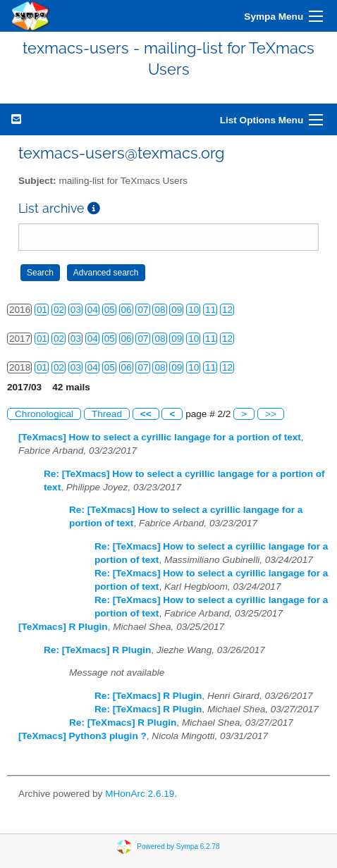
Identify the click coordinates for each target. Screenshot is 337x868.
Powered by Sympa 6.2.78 (178, 847)
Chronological (44, 414)
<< (146, 414)
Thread (107, 414)
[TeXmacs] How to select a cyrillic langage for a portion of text (160, 437)
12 (227, 310)
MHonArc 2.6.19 (140, 794)
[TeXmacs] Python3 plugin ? (82, 736)
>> (271, 414)
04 (93, 310)
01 (42, 310)
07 (143, 310)
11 (210, 310)
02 (59, 310)
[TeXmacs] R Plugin (63, 627)
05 (110, 310)
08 (160, 310)
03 (76, 310)
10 (194, 310)
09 (177, 310)
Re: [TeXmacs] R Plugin (97, 650)
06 (127, 310)
